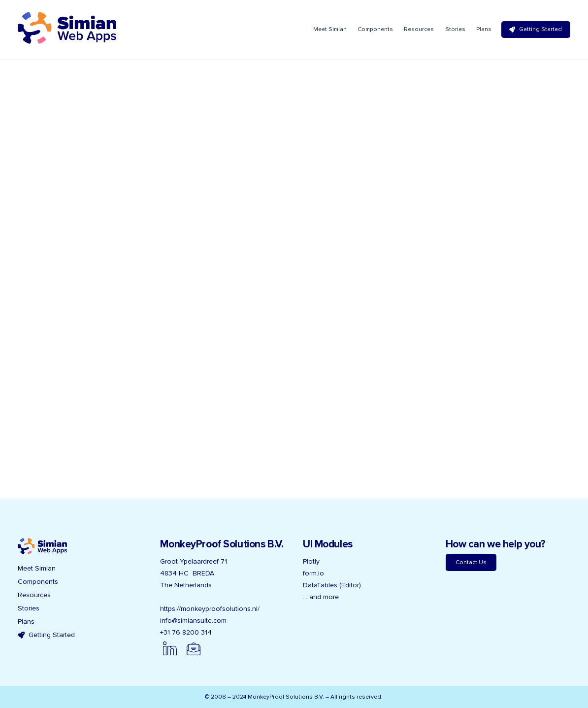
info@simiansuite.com (193, 621)
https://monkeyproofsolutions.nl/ (210, 609)
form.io (313, 573)
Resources (419, 29)
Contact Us (471, 562)
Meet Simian (330, 29)
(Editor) (350, 585)
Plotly (311, 561)
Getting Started (536, 29)
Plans (484, 29)
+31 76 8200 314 (186, 632)
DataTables (320, 585)
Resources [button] (34, 595)
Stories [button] (29, 608)
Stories (455, 29)
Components (375, 29)
